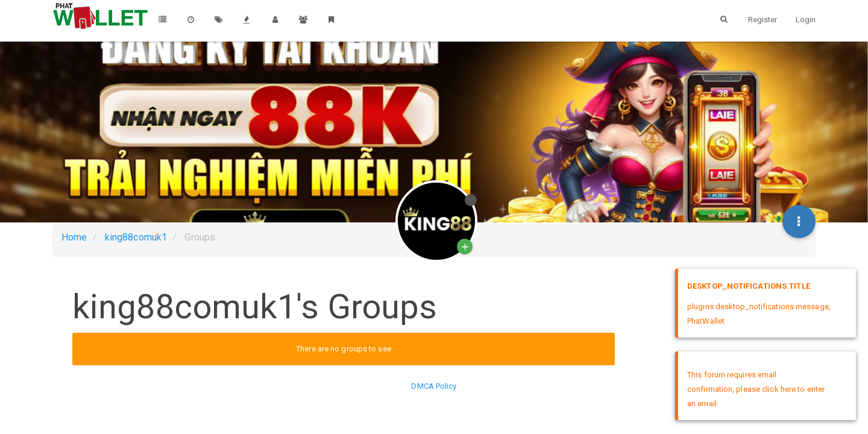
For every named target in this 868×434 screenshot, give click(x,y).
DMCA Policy (434, 386)
